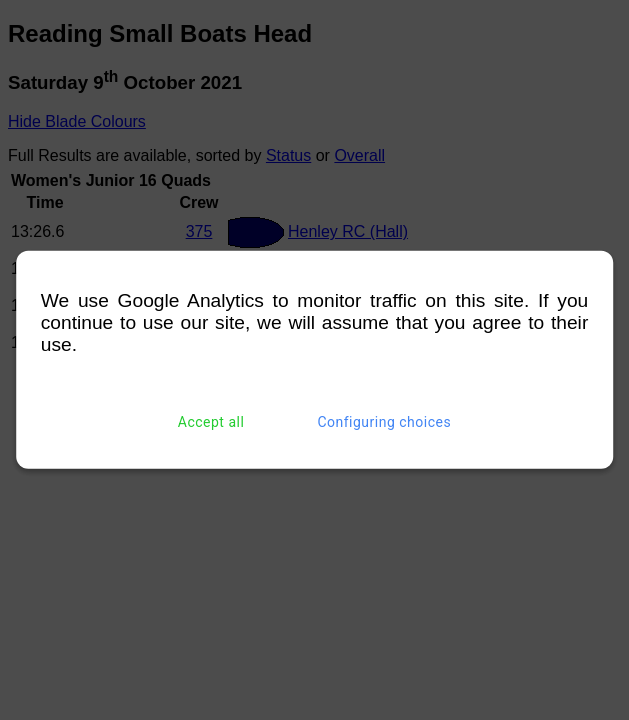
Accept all (211, 422)
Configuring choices (384, 422)
